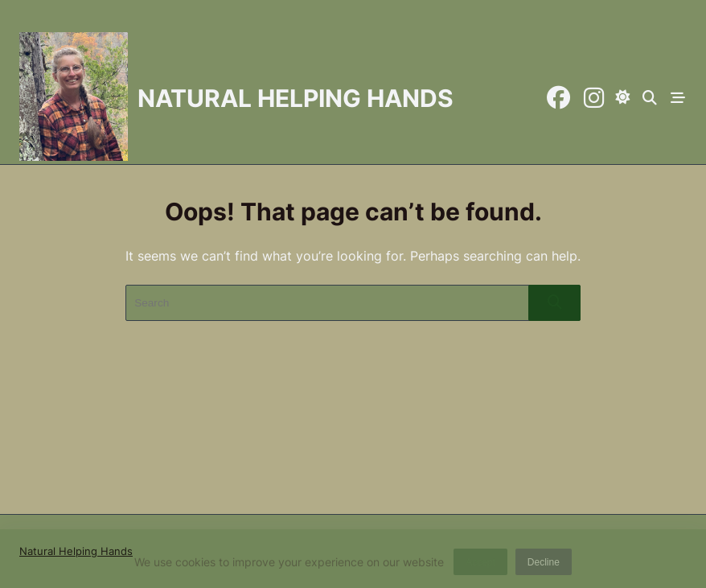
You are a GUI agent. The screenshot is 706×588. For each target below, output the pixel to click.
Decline (544, 565)
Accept (480, 565)
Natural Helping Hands (296, 98)
